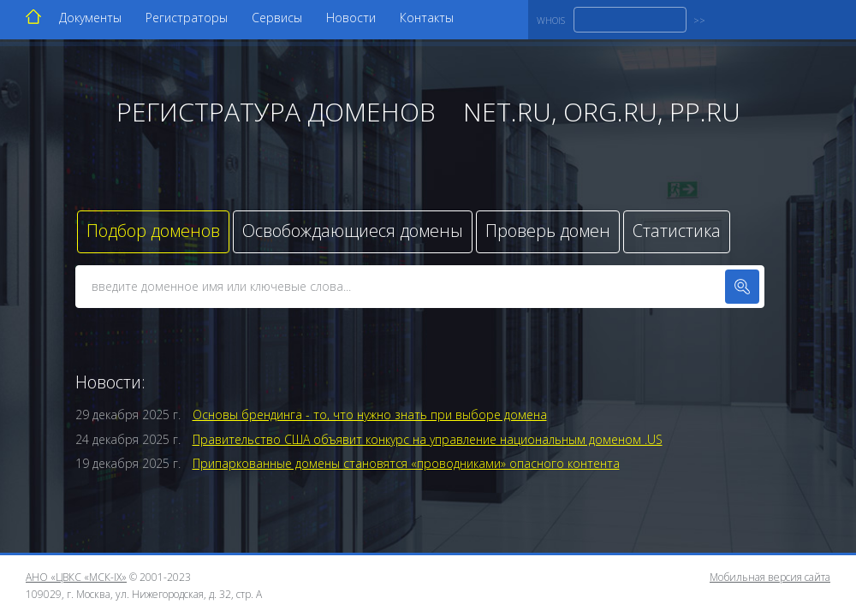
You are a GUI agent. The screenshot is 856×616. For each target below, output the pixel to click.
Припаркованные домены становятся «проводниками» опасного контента (406, 463)
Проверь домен (548, 231)
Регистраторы (187, 18)
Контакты (427, 18)
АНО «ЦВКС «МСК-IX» (76, 577)
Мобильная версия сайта (770, 577)
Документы (90, 18)
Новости (351, 18)
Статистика (677, 231)
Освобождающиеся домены (353, 231)
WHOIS (551, 20)
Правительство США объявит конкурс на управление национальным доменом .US (428, 439)
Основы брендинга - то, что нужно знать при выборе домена (370, 415)
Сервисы (277, 18)
